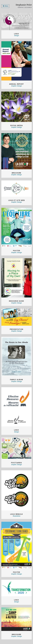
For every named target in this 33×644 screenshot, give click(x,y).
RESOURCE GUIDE (16, 301)
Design (17, 36)
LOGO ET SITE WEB (17, 200)
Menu (6, 6)
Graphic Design (17, 86)
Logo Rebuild (17, 514)
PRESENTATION (17, 329)
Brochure (16, 634)
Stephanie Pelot (24, 5)
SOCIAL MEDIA (17, 125)
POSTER (17, 251)
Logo (16, 34)
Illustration (17, 516)
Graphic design (16, 175)
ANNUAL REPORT (16, 84)
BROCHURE (16, 173)
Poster (17, 572)
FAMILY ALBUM (16, 380)
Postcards (16, 463)
